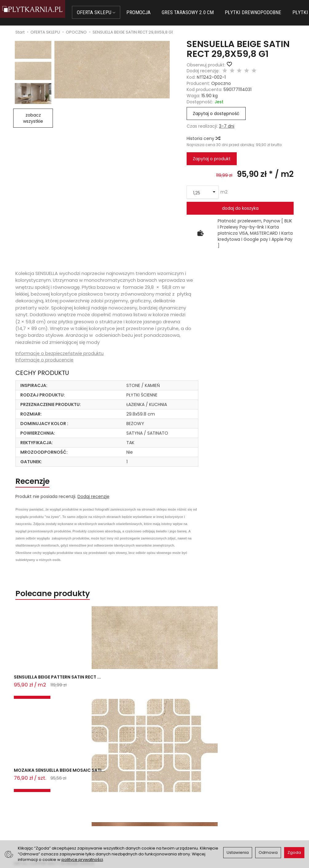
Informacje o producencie (45, 360)
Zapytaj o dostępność (216, 113)
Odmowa (268, 852)
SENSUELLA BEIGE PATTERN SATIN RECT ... (44, 691)
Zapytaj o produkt (212, 159)
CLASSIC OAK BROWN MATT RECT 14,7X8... (260, 691)
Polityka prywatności (180, 812)
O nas (164, 797)
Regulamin (169, 805)
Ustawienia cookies (104, 833)
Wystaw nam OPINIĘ (179, 820)
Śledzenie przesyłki (28, 826)
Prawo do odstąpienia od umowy (110, 815)
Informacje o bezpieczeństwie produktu (61, 354)
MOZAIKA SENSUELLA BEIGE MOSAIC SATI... (116, 691)
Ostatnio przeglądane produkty (96, 717)
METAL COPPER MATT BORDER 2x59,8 (181, 691)
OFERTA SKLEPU (107, 12)
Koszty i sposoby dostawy (111, 825)
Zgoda (294, 852)
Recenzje (39, 484)
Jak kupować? (98, 797)
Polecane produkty (64, 599)
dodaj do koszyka (240, 208)
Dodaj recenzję (93, 501)
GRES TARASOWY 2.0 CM (198, 12)
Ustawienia (238, 852)
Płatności (93, 805)
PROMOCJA (149, 12)
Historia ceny (203, 138)
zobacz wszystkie (33, 118)
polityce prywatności (82, 860)
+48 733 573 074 (29, 818)
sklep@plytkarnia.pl (32, 804)
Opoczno (221, 83)
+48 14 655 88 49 (30, 811)
